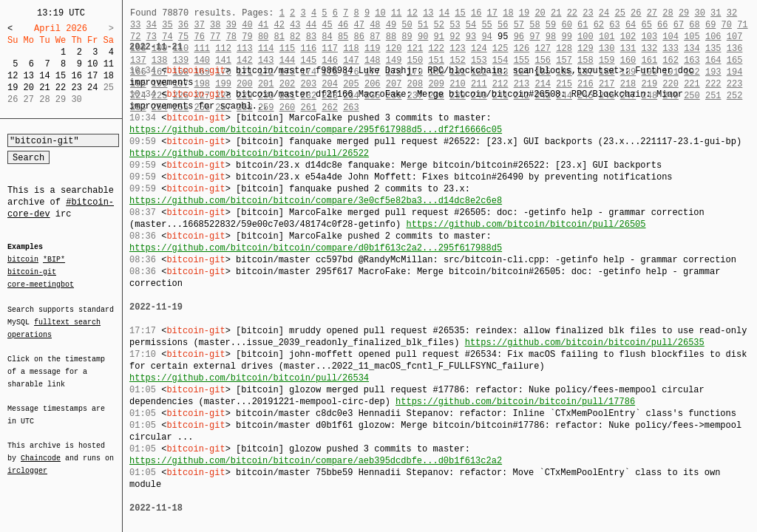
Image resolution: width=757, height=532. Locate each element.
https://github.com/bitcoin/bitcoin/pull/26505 (526, 224)
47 (359, 25)
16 (76, 76)
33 (135, 25)
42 (279, 25)
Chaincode (41, 449)
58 (534, 25)
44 (311, 25)
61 (583, 25)
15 (61, 76)
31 (716, 13)
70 (727, 25)
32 (732, 13)
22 (61, 88)
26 (636, 13)
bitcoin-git (32, 272)
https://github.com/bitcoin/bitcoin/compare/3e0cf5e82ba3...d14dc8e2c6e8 (316, 201)
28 (668, 13)
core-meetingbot (41, 284)
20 (29, 88)
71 (742, 25)
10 (92, 64)
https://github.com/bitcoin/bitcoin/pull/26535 (585, 342)
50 (407, 25)
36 (183, 25)
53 (455, 25)
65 (647, 25)
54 (471, 25)
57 (519, 25)
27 (652, 13)
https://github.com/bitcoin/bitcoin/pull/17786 (515, 402)
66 (662, 25)
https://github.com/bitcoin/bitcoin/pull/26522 (249, 153)
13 (29, 76)
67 (679, 25)
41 (263, 25)
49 (391, 25)
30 (699, 13)
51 (423, 25)
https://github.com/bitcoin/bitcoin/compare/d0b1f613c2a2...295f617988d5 (316, 248)
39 (231, 25)
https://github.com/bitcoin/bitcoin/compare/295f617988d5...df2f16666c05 (316, 130)
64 (631, 25)
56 (503, 25)
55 (486, 25)
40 (247, 25)
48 (375, 25)
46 (343, 25)
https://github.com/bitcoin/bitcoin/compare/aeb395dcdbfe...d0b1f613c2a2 (316, 461)
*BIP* (54, 260)
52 (439, 25)
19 (13, 88)
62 (599, 25)
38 (215, 25)
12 (13, 76)
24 (92, 88)
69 (710, 25)
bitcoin (23, 260)
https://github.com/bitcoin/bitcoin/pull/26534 (249, 378)
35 (167, 25)
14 (44, 76)
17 (92, 76)
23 (76, 88)
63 (614, 25)
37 (199, 25)
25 (619, 13)
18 (109, 76)
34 (152, 25)
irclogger (27, 461)
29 (684, 13)
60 (566, 25)
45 (327, 25)
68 (694, 25)
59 (551, 25)
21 (44, 88)
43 (295, 25)
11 (109, 64)
